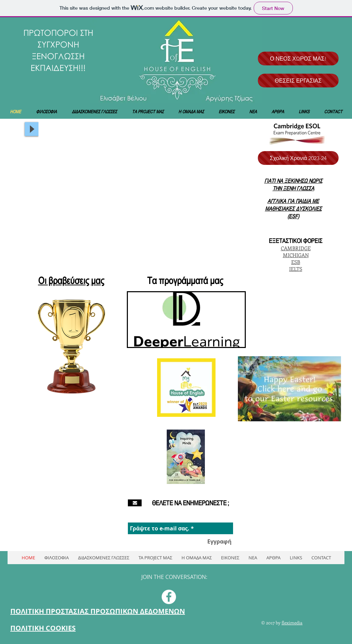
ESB (296, 262)
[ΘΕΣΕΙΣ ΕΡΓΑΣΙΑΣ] (298, 81)
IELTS (296, 269)
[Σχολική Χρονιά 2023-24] (298, 158)
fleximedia (292, 622)
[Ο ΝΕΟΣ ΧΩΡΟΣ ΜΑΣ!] (298, 59)
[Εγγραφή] (219, 541)
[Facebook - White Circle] (169, 597)
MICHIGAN (296, 255)
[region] (186, 320)
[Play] (32, 129)
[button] (142, 196)
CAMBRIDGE (296, 248)
